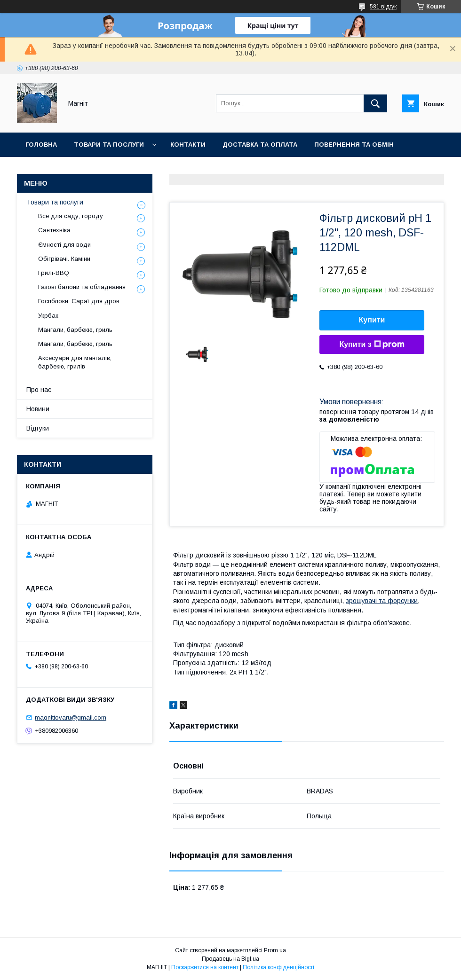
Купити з (372, 345)
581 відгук (383, 7)
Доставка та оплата (260, 145)
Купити (372, 320)
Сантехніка (54, 230)
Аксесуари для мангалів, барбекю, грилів (75, 362)
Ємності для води (64, 245)
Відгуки (38, 428)
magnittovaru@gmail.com (71, 717)
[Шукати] (375, 103)
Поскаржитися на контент (205, 967)
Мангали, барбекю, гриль (75, 330)
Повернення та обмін (354, 145)
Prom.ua (275, 950)
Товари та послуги (109, 145)
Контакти (188, 145)
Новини (137, 169)
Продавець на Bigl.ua (230, 959)
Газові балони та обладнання (82, 287)
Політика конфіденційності (278, 967)
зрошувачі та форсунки (382, 601)
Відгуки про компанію (66, 169)
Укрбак (48, 316)
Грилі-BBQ (54, 273)
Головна (41, 145)
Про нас (39, 390)
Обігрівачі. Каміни (64, 259)
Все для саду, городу (71, 216)
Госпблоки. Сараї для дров (79, 301)
